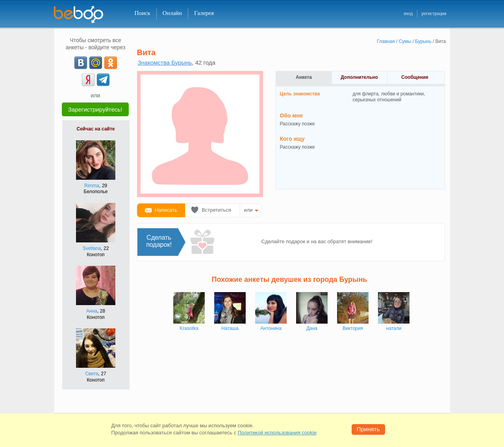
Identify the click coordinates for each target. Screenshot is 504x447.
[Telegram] (103, 80)
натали (394, 328)
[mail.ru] (96, 63)
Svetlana (92, 248)
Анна (92, 311)
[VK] (81, 63)
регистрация (434, 13)
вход (408, 13)
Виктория (353, 328)
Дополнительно (359, 77)
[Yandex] (88, 80)
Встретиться (216, 210)
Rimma (92, 186)
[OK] (111, 63)
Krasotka (189, 328)
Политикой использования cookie (277, 433)
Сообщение (415, 77)
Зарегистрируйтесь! (95, 109)
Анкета (304, 77)
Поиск (143, 13)
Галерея (204, 13)
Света (92, 374)
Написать (166, 210)
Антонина (271, 328)
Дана (312, 328)
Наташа (230, 328)
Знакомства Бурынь (165, 62)
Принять (368, 429)
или (248, 210)
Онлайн (172, 13)
